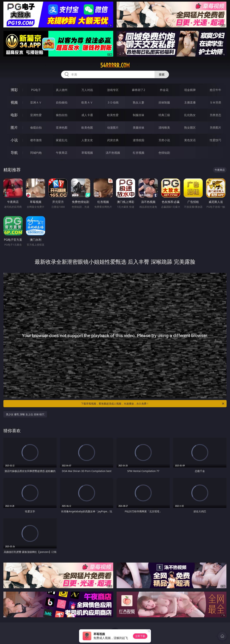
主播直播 (190, 102)
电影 (14, 115)
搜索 (162, 74)
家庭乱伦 (62, 140)
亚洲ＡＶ (36, 102)
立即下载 (140, 636)
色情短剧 (164, 153)
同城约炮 (36, 153)
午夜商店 (62, 153)
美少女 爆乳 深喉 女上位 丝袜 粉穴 (25, 414)
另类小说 (164, 140)
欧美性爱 (113, 115)
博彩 (14, 90)
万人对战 (87, 90)
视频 (14, 102)
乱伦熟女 (190, 115)
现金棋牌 (190, 90)
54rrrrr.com (115, 65)
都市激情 (36, 140)
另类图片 (215, 128)
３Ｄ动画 (113, 102)
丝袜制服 (164, 102)
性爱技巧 (215, 140)
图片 (14, 127)
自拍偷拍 (62, 102)
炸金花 (164, 90)
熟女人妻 (139, 102)
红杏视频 (139, 153)
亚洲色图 (62, 128)
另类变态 (215, 115)
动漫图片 (113, 128)
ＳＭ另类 (215, 102)
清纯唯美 (164, 128)
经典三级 (164, 115)
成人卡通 (87, 115)
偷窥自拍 (36, 128)
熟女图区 (190, 128)
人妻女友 (87, 140)
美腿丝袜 (139, 128)
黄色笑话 (190, 140)
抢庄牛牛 (215, 90)
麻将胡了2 (138, 90)
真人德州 (62, 90)
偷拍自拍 (62, 115)
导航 (14, 153)
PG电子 (36, 90)
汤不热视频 (113, 153)
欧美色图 (87, 128)
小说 (14, 140)
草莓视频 (87, 153)
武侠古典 (113, 140)
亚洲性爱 (36, 115)
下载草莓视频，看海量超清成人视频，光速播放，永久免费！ (153, 404)
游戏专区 (113, 90)
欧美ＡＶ (87, 102)
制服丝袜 (139, 115)
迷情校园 (139, 140)
